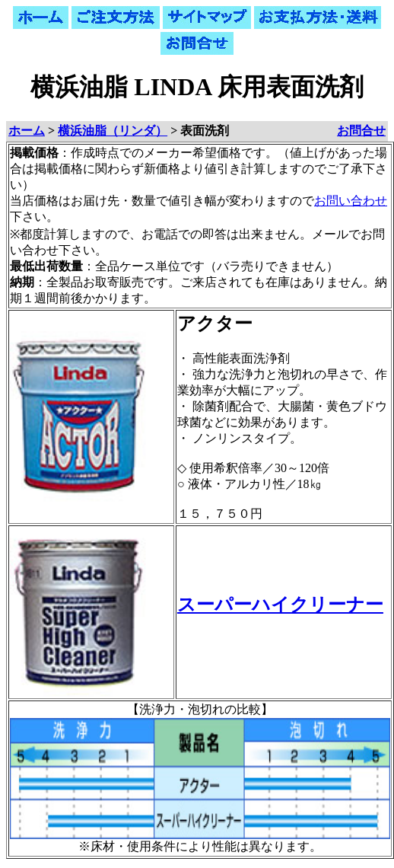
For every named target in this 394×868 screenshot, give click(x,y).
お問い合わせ (351, 201)
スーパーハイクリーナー (280, 605)
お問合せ (361, 131)
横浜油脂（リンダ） (113, 131)
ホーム (27, 131)
